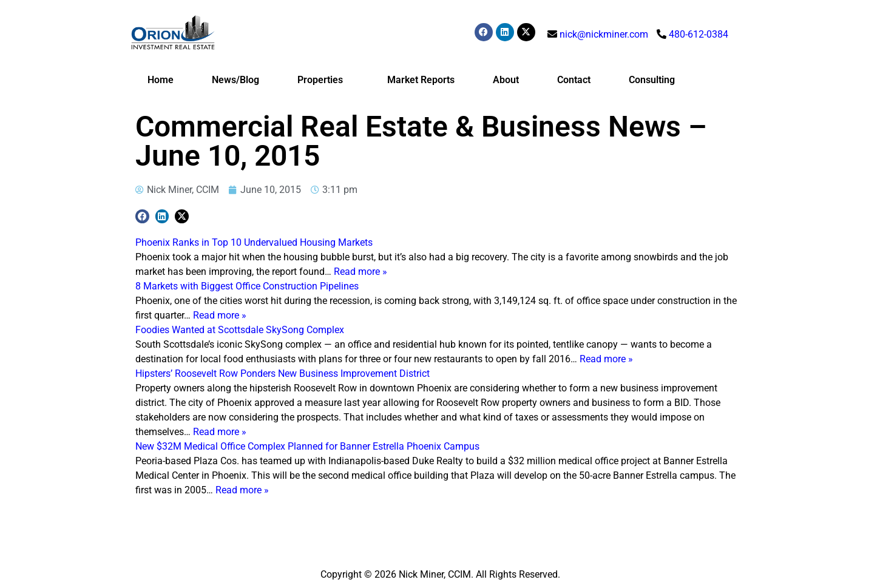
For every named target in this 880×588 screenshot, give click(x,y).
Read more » (360, 272)
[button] (142, 216)
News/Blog (235, 80)
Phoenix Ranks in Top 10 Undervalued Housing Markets (254, 242)
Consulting (652, 80)
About (506, 80)
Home (161, 80)
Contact (574, 80)
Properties (323, 80)
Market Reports (421, 80)
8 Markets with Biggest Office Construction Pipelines (247, 286)
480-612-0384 (699, 34)
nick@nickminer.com (604, 34)
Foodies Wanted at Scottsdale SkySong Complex (240, 330)
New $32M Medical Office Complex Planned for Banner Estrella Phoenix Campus (307, 446)
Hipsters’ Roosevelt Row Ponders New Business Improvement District (283, 373)
